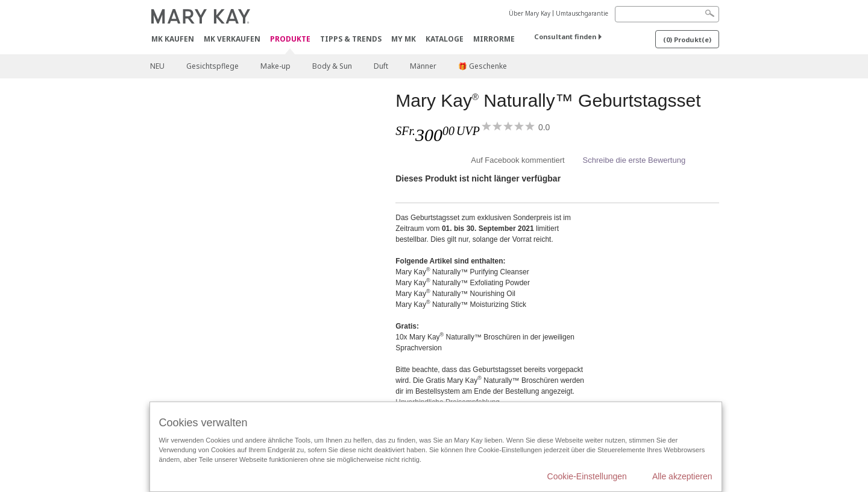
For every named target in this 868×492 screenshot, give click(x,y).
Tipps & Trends (351, 39)
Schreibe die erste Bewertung (634, 160)
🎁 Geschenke (483, 66)
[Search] (667, 14)
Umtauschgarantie (582, 13)
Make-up (275, 66)
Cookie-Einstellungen (587, 476)
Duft (381, 66)
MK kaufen (173, 39)
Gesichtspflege (212, 66)
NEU (157, 66)
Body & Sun (332, 66)
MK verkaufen (232, 39)
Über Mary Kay (530, 13)
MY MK (404, 39)
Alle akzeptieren (682, 476)
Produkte (290, 39)
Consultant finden (565, 36)
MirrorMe (494, 39)
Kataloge (445, 39)
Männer (423, 66)
